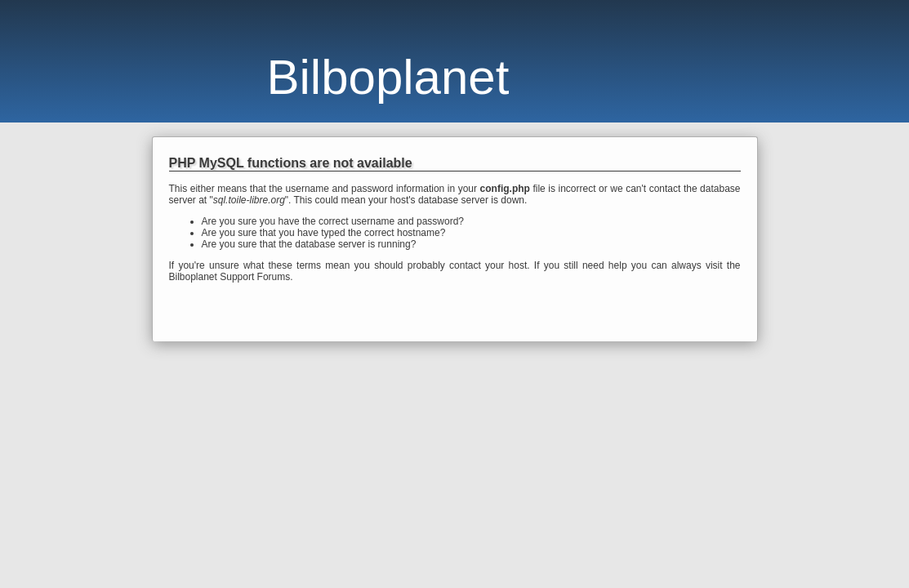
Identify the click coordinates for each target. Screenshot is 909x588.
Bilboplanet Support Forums (230, 277)
